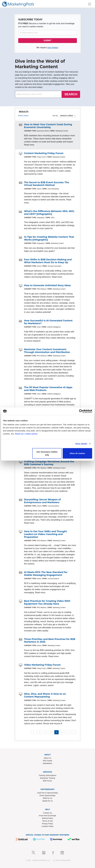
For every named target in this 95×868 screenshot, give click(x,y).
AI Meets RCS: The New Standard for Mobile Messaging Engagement (46, 574)
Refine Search (23, 116)
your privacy (53, 48)
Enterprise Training (48, 778)
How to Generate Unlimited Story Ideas (47, 285)
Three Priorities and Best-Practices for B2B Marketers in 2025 (50, 641)
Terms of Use (47, 821)
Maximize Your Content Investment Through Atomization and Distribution (47, 351)
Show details (81, 444)
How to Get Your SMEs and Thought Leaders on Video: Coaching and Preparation (46, 534)
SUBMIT (48, 40)
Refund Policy (47, 818)
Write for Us (48, 798)
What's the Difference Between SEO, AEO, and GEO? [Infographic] (49, 213)
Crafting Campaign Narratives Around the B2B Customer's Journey (49, 463)
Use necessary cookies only (47, 453)
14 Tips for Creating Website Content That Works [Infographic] (49, 238)
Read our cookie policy (26, 434)
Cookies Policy (48, 826)
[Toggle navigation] (90, 4)
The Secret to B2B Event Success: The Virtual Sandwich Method (47, 184)
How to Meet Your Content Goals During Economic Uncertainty (48, 126)
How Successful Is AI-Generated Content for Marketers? (48, 322)
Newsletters (48, 763)
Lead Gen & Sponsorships (48, 793)
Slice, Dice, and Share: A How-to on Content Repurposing (45, 695)
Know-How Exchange (48, 816)
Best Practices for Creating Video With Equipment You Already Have (47, 602)
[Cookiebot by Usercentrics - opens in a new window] (81, 411)
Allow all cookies (77, 453)
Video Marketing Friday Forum (42, 665)
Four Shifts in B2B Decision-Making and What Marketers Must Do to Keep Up (48, 261)
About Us (48, 758)
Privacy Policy (48, 824)
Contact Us (48, 813)
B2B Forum (48, 781)
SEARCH (71, 94)
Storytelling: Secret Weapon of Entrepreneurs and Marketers (42, 501)
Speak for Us (48, 801)
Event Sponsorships (48, 795)
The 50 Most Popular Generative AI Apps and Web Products (48, 389)
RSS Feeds (48, 761)
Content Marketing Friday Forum (44, 153)
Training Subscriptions (48, 775)
